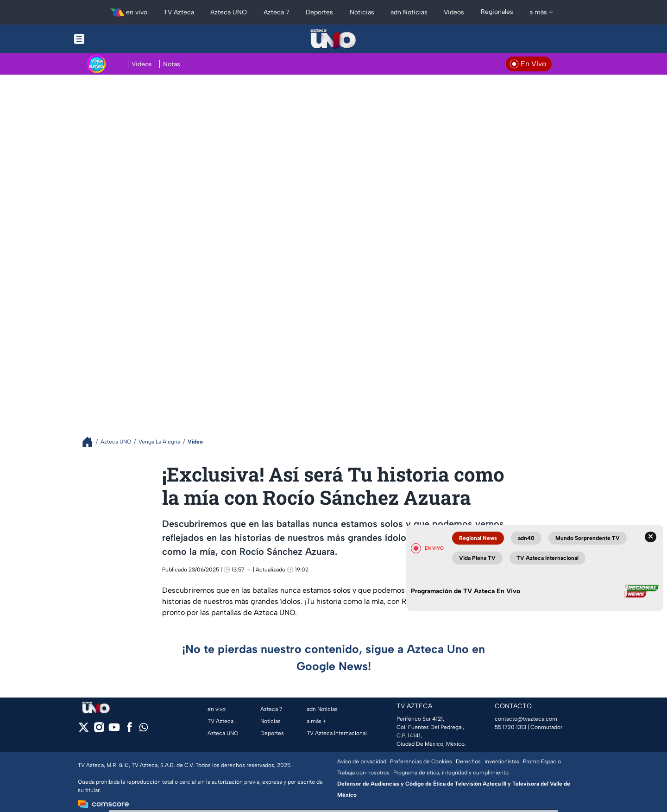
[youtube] (114, 730)
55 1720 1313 (510, 727)
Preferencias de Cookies (421, 761)
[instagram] (99, 730)
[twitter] (84, 730)
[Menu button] (111, 39)
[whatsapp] (144, 729)
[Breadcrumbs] (91, 442)
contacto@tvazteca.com (526, 719)
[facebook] (129, 730)
